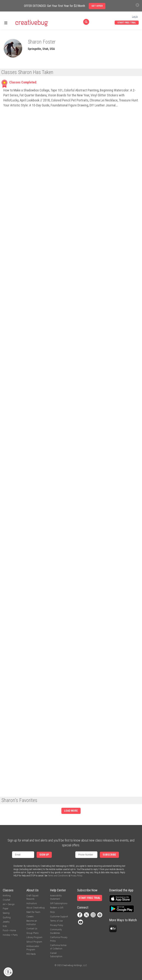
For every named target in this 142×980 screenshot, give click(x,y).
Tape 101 (57, 90)
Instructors (32, 903)
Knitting (7, 896)
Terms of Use (56, 921)
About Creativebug (35, 908)
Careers (30, 917)
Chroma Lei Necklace (104, 100)
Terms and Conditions (58, 876)
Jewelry (6, 922)
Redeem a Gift (57, 908)
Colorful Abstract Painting (81, 90)
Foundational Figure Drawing (69, 105)
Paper (6, 909)
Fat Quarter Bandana (33, 95)
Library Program (34, 937)
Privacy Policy (76, 876)
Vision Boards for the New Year (69, 95)
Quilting (7, 917)
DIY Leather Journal (103, 105)
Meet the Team (33, 912)
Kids (5, 926)
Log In (135, 17)
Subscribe (109, 855)
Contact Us (32, 929)
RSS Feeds (31, 954)
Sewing (6, 913)
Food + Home (9, 930)
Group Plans (33, 933)
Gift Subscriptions (59, 903)
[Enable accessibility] (8, 972)
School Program (34, 942)
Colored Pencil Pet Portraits (70, 100)
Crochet (6, 900)
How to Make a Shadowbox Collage (26, 90)
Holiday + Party (10, 935)
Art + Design (9, 904)
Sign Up (44, 855)
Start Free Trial (127, 23)
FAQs (53, 912)
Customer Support (59, 917)
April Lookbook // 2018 (35, 100)
